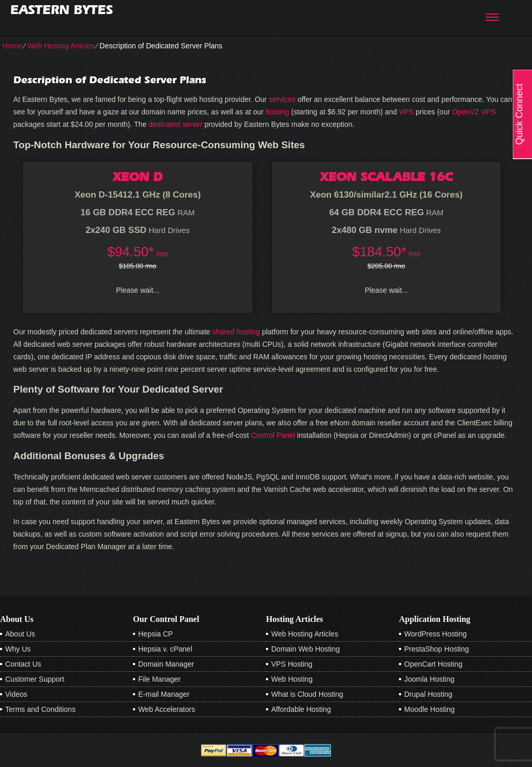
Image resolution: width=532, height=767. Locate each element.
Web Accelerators (167, 709)
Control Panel (273, 435)
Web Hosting (292, 679)
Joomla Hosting (429, 679)
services (282, 99)
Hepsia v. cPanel (165, 649)
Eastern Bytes (62, 10)
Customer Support (35, 679)
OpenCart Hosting (433, 664)
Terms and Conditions (40, 709)
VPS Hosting (292, 664)
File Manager (159, 679)
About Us (20, 634)
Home (12, 46)
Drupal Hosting (428, 694)
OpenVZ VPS (474, 112)
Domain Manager (166, 664)
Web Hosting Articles (61, 46)
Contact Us (23, 664)
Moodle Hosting (429, 709)
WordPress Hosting (435, 634)
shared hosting (236, 332)
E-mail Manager (164, 694)
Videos (16, 694)
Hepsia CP (156, 634)
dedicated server (176, 124)
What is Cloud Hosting (307, 694)
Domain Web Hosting (305, 649)
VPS (406, 112)
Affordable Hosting (301, 709)
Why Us (18, 649)
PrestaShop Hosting (437, 649)
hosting (277, 112)
